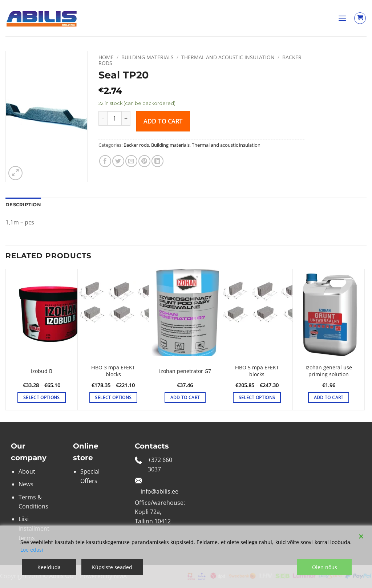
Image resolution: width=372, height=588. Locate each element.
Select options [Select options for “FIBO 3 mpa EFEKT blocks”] (113, 398)
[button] (342, 18)
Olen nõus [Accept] (325, 567)
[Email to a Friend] (131, 161)
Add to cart (163, 121)
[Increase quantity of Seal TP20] (126, 118)
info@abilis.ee (159, 491)
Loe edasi (32, 550)
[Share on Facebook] (105, 161)
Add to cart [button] (185, 398)
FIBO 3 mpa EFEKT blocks (113, 371)
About (27, 471)
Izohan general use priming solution (329, 371)
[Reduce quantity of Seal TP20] (103, 118)
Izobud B (42, 371)
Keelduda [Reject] (49, 567)
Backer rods (136, 145)
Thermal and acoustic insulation (228, 57)
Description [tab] (23, 205)
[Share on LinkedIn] (157, 161)
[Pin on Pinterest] (144, 161)
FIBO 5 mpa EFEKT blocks (257, 371)
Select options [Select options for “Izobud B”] (42, 398)
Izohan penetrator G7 (185, 371)
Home (106, 57)
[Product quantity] (114, 118)
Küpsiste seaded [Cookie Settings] (112, 567)
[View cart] (360, 18)
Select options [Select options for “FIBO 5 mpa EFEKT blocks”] (257, 398)
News (26, 484)
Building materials (147, 57)
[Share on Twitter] (118, 161)
